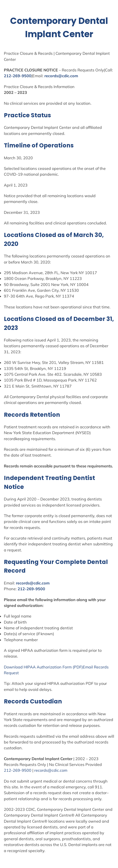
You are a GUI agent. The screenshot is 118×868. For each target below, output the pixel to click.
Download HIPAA (20, 667)
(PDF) (77, 667)
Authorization (49, 667)
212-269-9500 (18, 76)
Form (67, 667)
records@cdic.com (61, 76)
